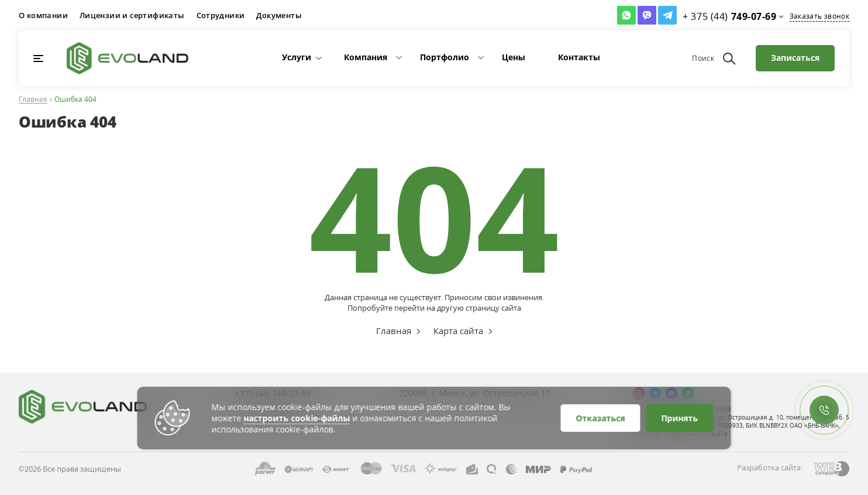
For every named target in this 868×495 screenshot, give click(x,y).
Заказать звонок (819, 16)
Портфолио (445, 57)
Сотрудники (221, 15)
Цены (514, 57)
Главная (33, 100)
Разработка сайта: (770, 467)
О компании (43, 15)
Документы (279, 15)
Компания (366, 57)
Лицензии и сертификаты (132, 15)
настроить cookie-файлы (297, 418)
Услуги (297, 57)
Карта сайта (458, 331)
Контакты (579, 57)
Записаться (795, 58)
